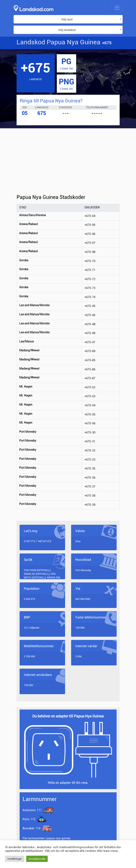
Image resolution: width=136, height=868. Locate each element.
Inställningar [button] (15, 859)
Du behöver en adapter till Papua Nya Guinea (68, 716)
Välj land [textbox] (67, 19)
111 (32, 810)
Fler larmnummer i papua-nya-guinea (46, 838)
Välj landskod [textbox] (67, 30)
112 (29, 819)
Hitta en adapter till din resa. (68, 783)
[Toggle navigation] (117, 8)
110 (32, 828)
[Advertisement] (68, 164)
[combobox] (68, 19)
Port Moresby (83, 570)
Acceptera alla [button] (37, 859)
